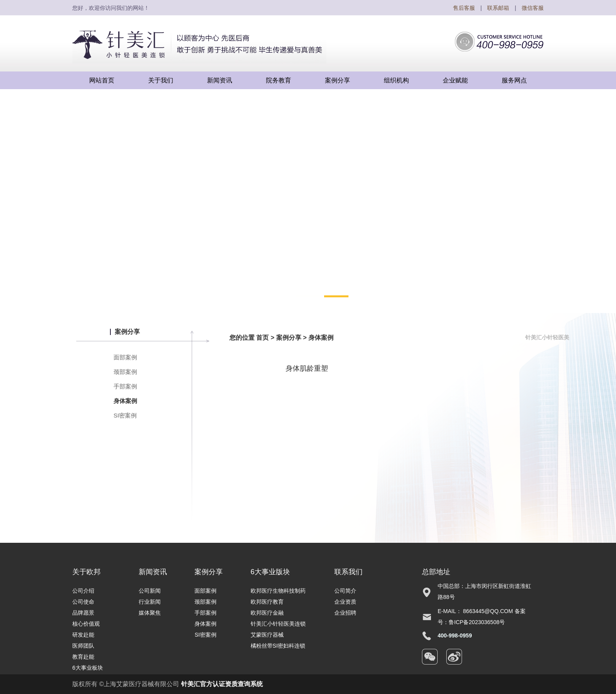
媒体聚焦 (150, 613)
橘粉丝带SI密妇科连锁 (278, 646)
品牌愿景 (83, 613)
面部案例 (125, 357)
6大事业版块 (270, 572)
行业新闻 (150, 602)
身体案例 (125, 401)
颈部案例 (125, 372)
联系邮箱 (498, 8)
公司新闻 (150, 591)
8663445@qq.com (488, 611)
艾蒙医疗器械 (267, 635)
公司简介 (345, 591)
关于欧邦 (86, 572)
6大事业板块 (88, 668)
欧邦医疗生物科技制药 (278, 591)
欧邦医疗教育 (267, 602)
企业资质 (345, 602)
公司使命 (83, 602)
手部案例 (125, 386)
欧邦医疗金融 (267, 613)
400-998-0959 (455, 635)
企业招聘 (345, 613)
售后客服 (464, 8)
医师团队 (83, 646)
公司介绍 (83, 591)
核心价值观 (86, 624)
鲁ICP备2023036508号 (477, 622)
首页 (262, 338)
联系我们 (348, 572)
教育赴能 (83, 657)
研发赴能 (83, 635)
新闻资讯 (153, 572)
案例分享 (289, 338)
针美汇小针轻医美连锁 (278, 624)
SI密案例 (125, 415)
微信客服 (533, 8)
